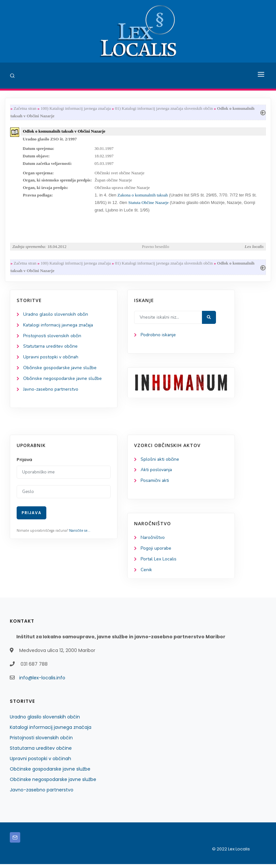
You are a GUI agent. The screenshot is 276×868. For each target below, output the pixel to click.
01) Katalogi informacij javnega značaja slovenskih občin (164, 109)
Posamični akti (155, 484)
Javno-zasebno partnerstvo (51, 392)
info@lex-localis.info (42, 682)
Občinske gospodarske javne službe (60, 371)
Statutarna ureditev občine (51, 349)
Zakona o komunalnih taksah (143, 197)
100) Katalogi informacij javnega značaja (76, 109)
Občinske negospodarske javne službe (63, 382)
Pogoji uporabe (156, 552)
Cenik (146, 574)
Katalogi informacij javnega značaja (59, 328)
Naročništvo (153, 541)
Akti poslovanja (157, 473)
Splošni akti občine (160, 463)
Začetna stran (25, 109)
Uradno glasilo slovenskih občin (56, 317)
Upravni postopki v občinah (51, 360)
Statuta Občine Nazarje (148, 204)
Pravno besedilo (155, 248)
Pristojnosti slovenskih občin (52, 338)
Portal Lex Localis (159, 563)
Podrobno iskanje (158, 337)
